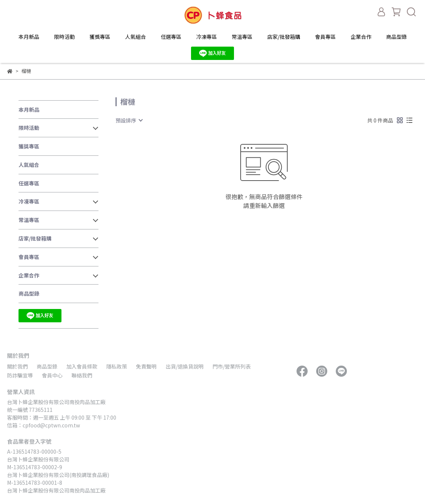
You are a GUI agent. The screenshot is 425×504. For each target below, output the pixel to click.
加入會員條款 (82, 366)
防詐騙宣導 (20, 375)
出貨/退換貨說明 (185, 366)
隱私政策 (117, 366)
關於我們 (17, 366)
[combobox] (129, 120)
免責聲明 (146, 366)
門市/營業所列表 (232, 366)
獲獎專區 (100, 37)
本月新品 (29, 37)
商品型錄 (396, 37)
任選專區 (171, 37)
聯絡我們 (82, 375)
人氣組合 (135, 37)
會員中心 (52, 375)
